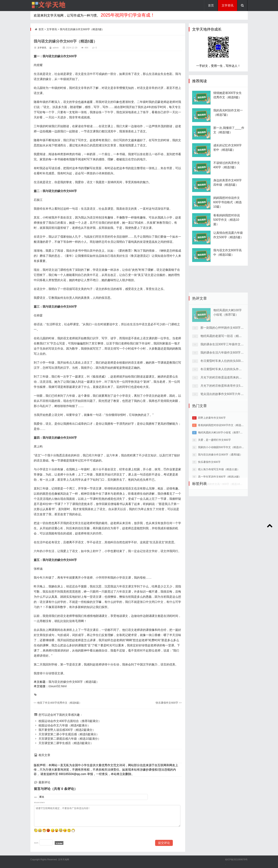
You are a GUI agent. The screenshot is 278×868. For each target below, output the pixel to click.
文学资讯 (228, 5)
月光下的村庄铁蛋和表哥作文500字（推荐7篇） (232, 442)
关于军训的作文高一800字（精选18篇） (222, 531)
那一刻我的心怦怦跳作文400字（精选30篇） (230, 384)
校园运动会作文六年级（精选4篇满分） (62, 725)
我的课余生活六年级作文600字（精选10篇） (230, 409)
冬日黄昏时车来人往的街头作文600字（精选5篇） (233, 426)
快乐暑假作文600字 (169, 703)
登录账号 (42, 803)
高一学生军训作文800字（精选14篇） (220, 524)
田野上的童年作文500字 (212, 465)
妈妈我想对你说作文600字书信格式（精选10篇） (228, 208)
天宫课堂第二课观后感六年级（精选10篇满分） (67, 739)
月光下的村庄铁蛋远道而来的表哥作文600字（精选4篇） (238, 434)
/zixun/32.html (58, 686)
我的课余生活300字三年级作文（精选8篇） (229, 401)
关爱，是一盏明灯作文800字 (214, 487)
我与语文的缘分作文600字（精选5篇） (82, 29)
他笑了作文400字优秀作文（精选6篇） (58, 703)
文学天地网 (63, 860)
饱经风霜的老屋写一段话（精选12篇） (226, 393)
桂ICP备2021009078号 (236, 860)
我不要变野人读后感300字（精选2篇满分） (64, 730)
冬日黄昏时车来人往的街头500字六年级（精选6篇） (235, 418)
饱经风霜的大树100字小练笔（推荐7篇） (222, 480)
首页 (211, 5)
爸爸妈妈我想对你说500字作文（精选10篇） (227, 225)
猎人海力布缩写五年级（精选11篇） (219, 516)
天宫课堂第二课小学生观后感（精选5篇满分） (67, 734)
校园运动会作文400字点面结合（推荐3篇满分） (67, 721)
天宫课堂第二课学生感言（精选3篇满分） (64, 743)
